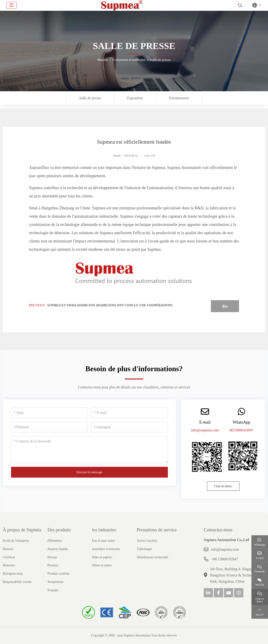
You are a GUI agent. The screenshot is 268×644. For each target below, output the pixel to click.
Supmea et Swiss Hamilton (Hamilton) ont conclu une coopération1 (110, 305)
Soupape (53, 590)
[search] (240, 5)
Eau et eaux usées (103, 541)
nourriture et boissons (106, 549)
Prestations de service (157, 530)
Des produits (59, 530)
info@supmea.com (205, 430)
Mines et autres (102, 565)
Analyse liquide (58, 549)
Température (56, 582)
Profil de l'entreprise (16, 541)
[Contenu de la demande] (89, 450)
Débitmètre (55, 541)
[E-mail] (129, 413)
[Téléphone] (49, 427)
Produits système (58, 574)
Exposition (135, 98)
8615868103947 (242, 430)
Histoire (8, 549)
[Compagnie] (129, 427)
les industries (104, 530)
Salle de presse (90, 98)
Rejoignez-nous (13, 574)
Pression (53, 565)
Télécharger (144, 549)
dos (225, 306)
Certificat (9, 557)
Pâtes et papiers (102, 557)
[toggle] (12, 5)
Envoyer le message (89, 472)
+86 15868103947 (225, 559)
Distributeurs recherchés (152, 557)
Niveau (52, 557)
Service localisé (147, 541)
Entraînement (179, 98)
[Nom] (49, 413)
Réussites (9, 565)
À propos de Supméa (22, 530)
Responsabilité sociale (17, 582)
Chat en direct (223, 486)
